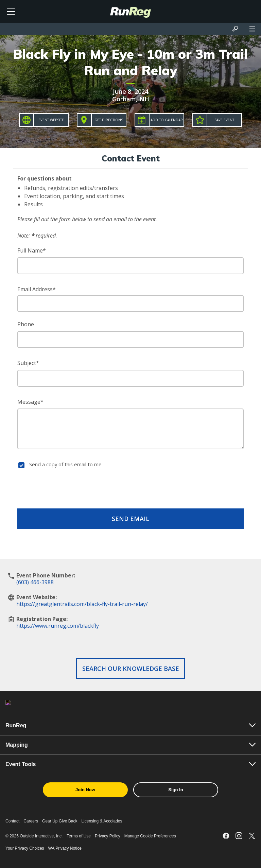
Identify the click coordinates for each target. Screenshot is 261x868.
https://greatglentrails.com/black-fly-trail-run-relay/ (82, 604)
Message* (30, 402)
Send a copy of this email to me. (66, 464)
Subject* (28, 363)
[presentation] (130, 490)
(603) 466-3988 (35, 582)
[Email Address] (130, 303)
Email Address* (37, 289)
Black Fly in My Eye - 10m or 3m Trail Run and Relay (130, 62)
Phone (26, 324)
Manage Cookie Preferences (150, 836)
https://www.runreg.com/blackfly (58, 626)
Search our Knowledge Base (131, 669)
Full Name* (32, 250)
